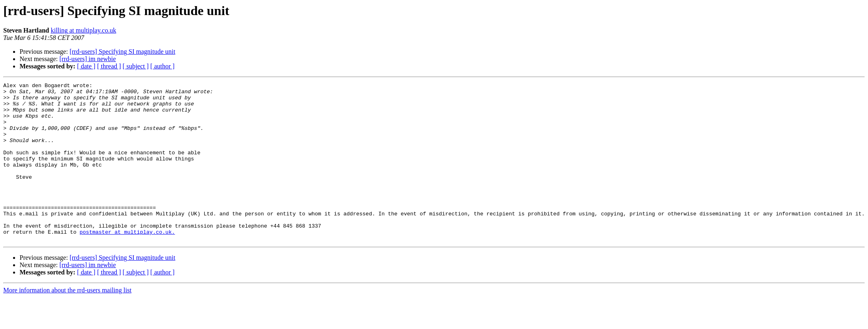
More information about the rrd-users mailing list (67, 322)
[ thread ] (109, 66)
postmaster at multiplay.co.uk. (127, 262)
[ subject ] (136, 66)
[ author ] (163, 66)
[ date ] (86, 66)
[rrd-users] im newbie (88, 59)
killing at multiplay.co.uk (83, 30)
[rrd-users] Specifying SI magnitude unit (123, 52)
